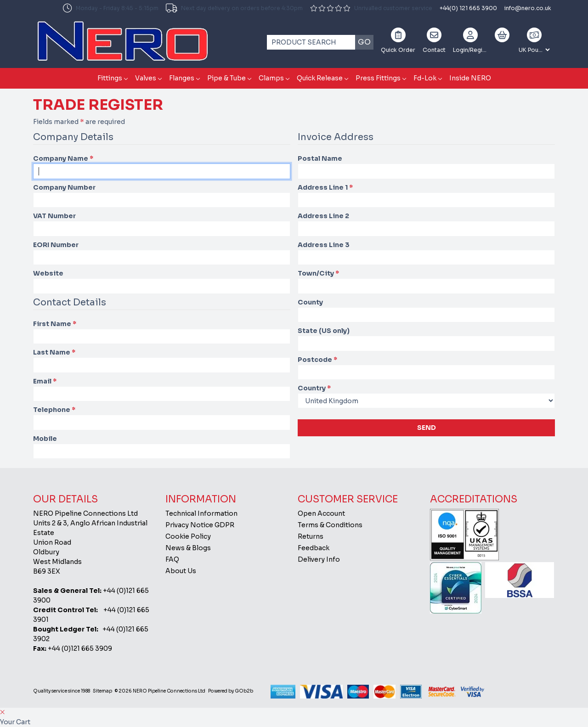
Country (314, 388)
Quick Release (320, 78)
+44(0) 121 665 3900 (468, 8)
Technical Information (201, 513)
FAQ (172, 559)
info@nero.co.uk (528, 8)
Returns (311, 536)
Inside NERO (470, 78)
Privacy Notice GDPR (200, 525)
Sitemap (102, 691)
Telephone (54, 410)
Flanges (182, 78)
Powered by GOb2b (231, 691)
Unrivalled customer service (371, 8)
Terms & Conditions (330, 525)
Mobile (45, 439)
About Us (181, 571)
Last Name (54, 352)
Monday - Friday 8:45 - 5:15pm (111, 8)
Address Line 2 (323, 216)
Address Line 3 (324, 245)
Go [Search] (364, 42)
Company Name (63, 158)
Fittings (110, 78)
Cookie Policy (188, 536)
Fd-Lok (425, 78)
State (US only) (324, 331)
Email (45, 381)
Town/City (318, 273)
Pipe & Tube (226, 78)
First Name (55, 324)
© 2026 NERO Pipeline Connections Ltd (160, 691)
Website (48, 273)
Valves (146, 78)
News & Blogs (188, 548)
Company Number (64, 187)
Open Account (321, 513)
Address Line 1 (325, 187)
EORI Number (56, 245)
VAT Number (54, 216)
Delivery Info (319, 559)
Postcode (317, 360)
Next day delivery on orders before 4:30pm (234, 8)
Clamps (271, 78)
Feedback (314, 548)
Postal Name (320, 158)
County (310, 302)
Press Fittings (378, 78)
